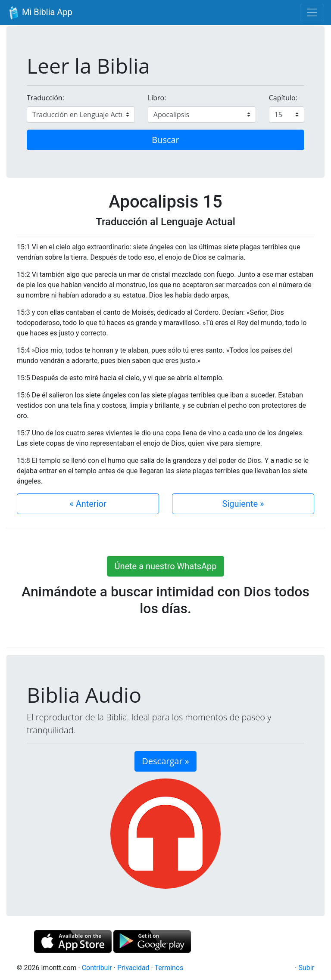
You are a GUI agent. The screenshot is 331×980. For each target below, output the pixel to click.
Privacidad (133, 968)
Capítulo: (283, 98)
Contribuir (97, 968)
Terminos (169, 968)
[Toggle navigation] (312, 12)
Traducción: (45, 98)
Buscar (165, 140)
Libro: (157, 98)
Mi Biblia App (40, 13)
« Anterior (88, 504)
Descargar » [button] (165, 761)
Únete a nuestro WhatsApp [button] (165, 566)
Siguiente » (243, 504)
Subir (306, 968)
